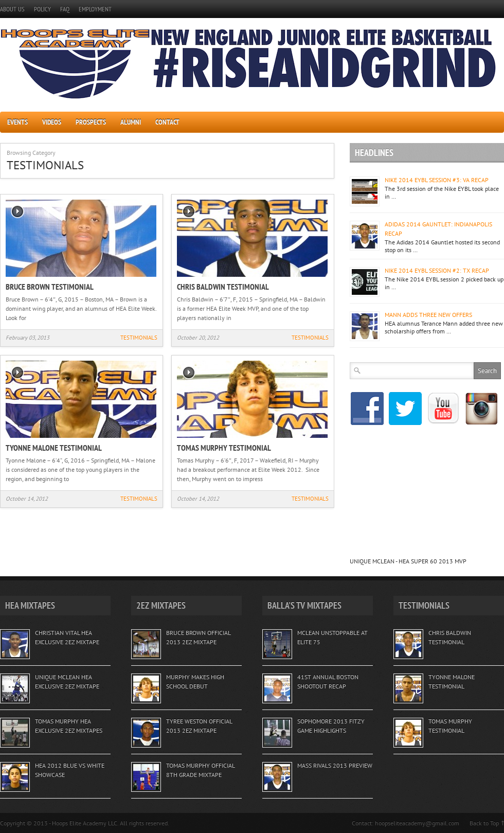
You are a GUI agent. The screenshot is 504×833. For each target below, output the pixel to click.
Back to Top (484, 823)
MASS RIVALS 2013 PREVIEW (335, 765)
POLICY (42, 9)
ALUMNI (131, 122)
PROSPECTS (91, 122)
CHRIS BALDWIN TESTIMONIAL (223, 287)
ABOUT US (12, 9)
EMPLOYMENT (95, 9)
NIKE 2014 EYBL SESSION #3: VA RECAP (437, 180)
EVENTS (17, 122)
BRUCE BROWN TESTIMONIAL (50, 287)
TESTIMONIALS (139, 338)
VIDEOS (52, 122)
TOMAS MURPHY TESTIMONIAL (224, 448)
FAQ (65, 9)
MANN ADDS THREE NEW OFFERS (428, 315)
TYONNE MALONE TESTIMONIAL (54, 448)
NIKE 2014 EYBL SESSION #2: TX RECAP (437, 270)
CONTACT (167, 122)
